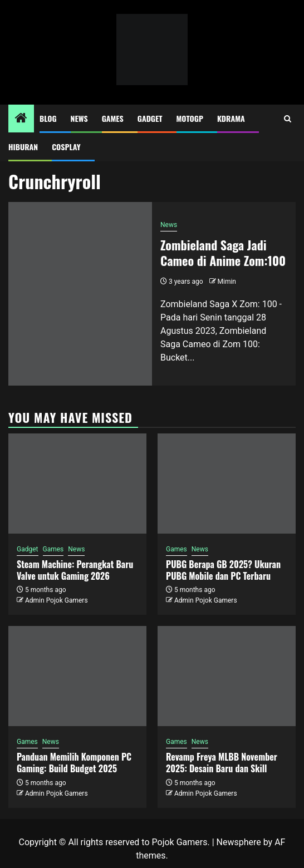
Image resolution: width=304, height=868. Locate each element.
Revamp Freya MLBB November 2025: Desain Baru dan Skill (222, 763)
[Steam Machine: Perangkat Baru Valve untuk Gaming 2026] (77, 484)
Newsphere (239, 842)
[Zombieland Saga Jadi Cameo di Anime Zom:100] (80, 294)
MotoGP (190, 118)
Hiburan (23, 147)
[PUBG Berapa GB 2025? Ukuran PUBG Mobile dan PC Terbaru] (227, 484)
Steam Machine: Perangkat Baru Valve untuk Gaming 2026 (75, 570)
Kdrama (231, 118)
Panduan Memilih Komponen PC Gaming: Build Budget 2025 (74, 763)
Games (113, 118)
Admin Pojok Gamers (57, 600)
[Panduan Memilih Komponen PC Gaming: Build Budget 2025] (77, 676)
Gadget (150, 118)
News (79, 118)
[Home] (21, 119)
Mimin (227, 282)
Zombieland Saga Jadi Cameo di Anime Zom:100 (223, 253)
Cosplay (66, 147)
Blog (48, 118)
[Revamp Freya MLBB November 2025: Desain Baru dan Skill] (227, 676)
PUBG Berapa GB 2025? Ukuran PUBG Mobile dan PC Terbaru (223, 570)
